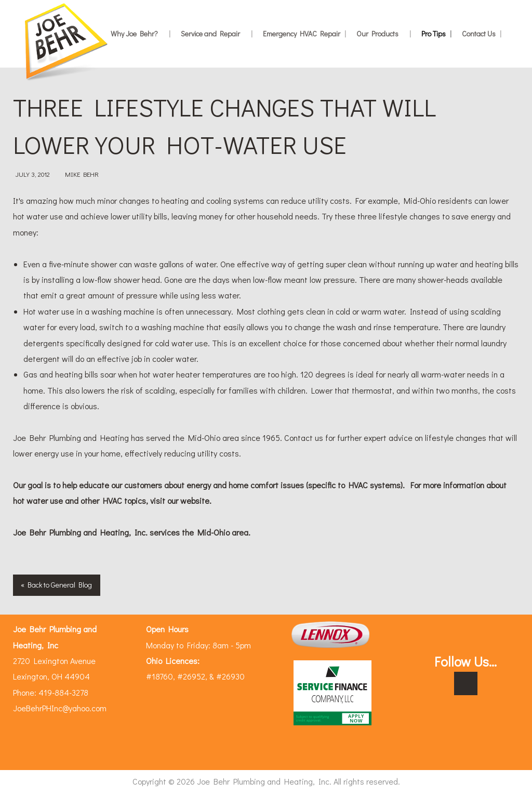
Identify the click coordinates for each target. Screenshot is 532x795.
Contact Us (482, 34)
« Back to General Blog (56, 585)
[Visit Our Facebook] (466, 684)
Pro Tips (436, 34)
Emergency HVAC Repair (304, 34)
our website (188, 500)
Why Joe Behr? (141, 34)
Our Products (384, 34)
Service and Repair (217, 34)
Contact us (304, 438)
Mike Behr (82, 174)
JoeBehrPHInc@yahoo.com (60, 708)
